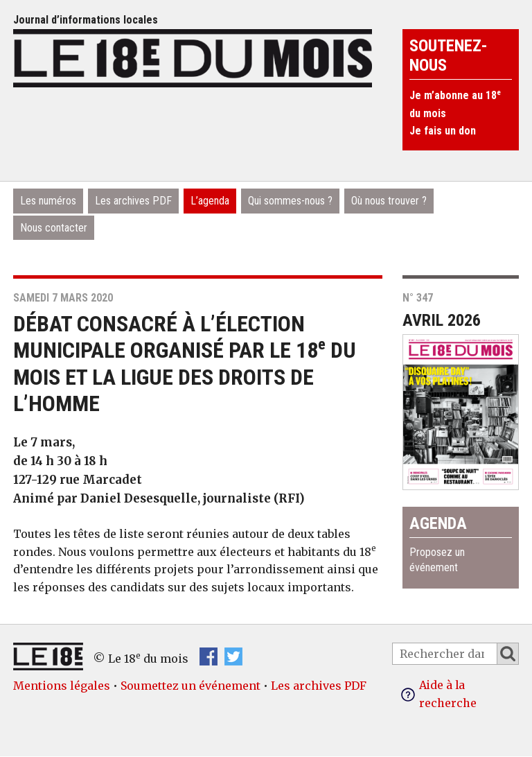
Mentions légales (62, 686)
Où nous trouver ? (389, 201)
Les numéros (48, 201)
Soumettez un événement (190, 686)
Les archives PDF (133, 201)
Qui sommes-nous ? (290, 201)
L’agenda (210, 201)
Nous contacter (54, 228)
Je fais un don (443, 131)
